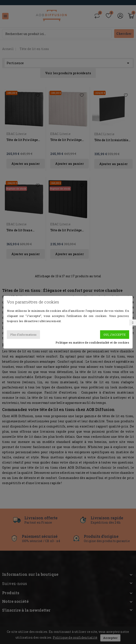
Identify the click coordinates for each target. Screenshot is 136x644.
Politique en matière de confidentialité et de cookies (92, 342)
